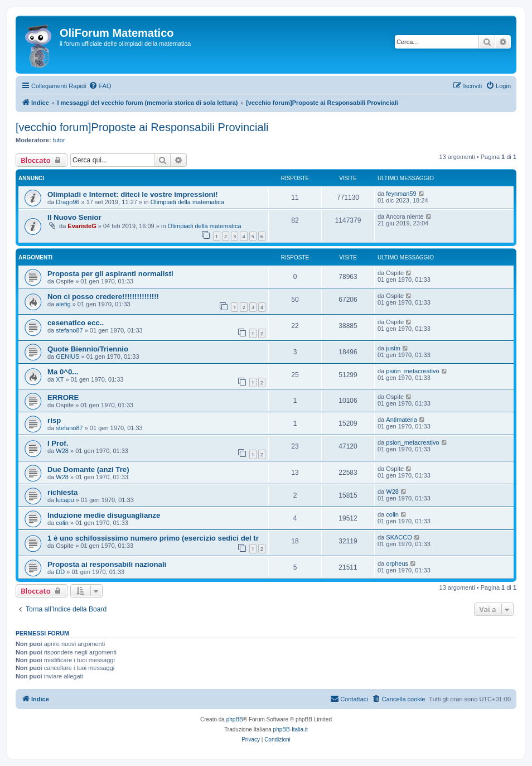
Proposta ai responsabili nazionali (107, 564)
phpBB (235, 719)
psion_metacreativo (412, 371)
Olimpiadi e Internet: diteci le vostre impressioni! (133, 194)
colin (62, 523)
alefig (63, 304)
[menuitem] (100, 86)
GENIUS (67, 356)
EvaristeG (82, 226)
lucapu (65, 500)
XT (60, 379)
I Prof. (58, 443)
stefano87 (69, 330)
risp (54, 420)
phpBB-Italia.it (291, 729)
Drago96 (67, 202)
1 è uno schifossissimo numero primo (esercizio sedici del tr (153, 538)
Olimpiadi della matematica (187, 202)
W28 (62, 451)
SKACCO (399, 537)
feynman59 (401, 194)
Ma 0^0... (63, 372)
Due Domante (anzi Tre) (88, 469)
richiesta (62, 492)
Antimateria (402, 420)
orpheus (397, 563)
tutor (59, 140)
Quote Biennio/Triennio (88, 349)
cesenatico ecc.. (76, 323)
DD (60, 572)
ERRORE (63, 398)
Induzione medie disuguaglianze (104, 515)
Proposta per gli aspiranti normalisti (110, 274)
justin (393, 348)
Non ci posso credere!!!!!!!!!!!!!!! (103, 297)
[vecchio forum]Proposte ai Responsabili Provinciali (142, 127)
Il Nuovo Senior (74, 217)
